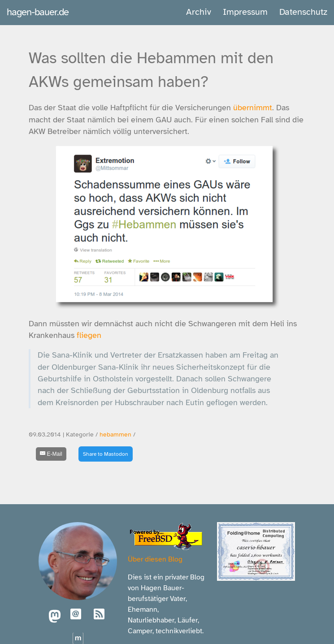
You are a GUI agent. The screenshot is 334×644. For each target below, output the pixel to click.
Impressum (245, 12)
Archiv (199, 12)
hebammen (115, 434)
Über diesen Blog (155, 559)
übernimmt (253, 108)
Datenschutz (303, 12)
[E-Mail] (51, 454)
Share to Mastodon (106, 454)
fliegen (89, 335)
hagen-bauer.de (38, 12)
